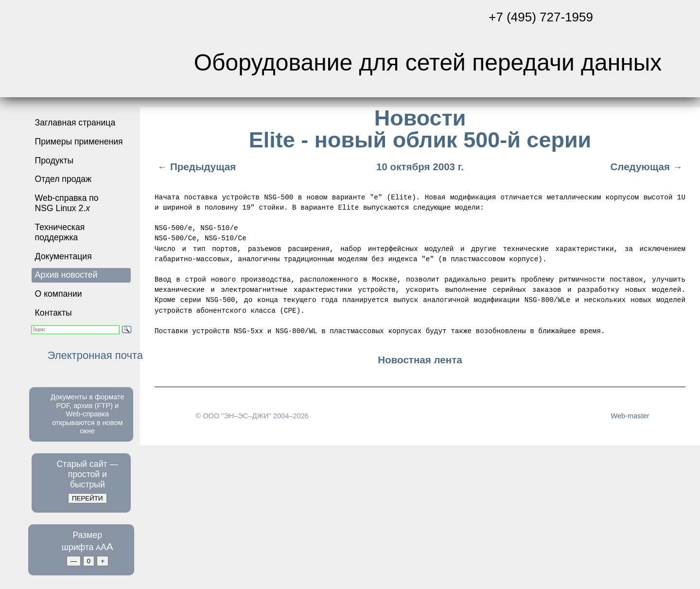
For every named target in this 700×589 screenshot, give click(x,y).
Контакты (53, 313)
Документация (63, 256)
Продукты (54, 161)
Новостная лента (420, 360)
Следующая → (648, 167)
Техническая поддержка (60, 232)
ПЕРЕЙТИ (87, 498)
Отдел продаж (63, 179)
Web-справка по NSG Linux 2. (67, 203)
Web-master (630, 415)
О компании (59, 294)
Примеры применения (79, 142)
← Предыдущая (195, 167)
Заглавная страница (75, 123)
